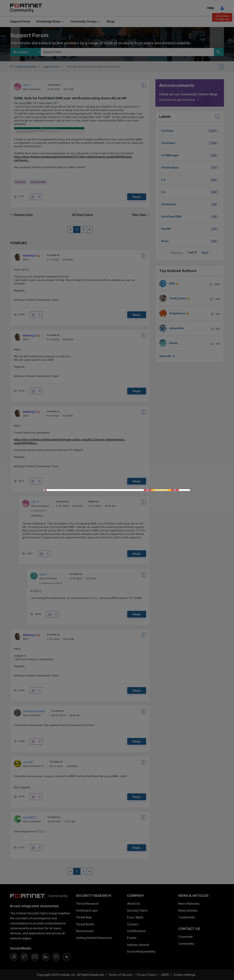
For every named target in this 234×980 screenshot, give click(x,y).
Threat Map (84, 917)
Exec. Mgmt (135, 917)
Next (205, 253)
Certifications (136, 931)
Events (132, 938)
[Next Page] (90, 230)
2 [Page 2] (84, 230)
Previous (177, 253)
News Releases (189, 904)
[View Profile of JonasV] (28, 762)
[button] (50, 131)
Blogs (111, 21)
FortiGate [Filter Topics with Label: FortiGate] (167, 131)
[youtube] (35, 957)
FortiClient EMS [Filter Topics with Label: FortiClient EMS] (171, 217)
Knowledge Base (48, 21)
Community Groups (83, 21)
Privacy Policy (147, 975)
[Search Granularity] (26, 52)
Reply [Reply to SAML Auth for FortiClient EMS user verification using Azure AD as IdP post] (137, 197)
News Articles (188, 910)
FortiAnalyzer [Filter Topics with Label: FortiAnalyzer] (170, 167)
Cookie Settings (184, 975)
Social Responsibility (141, 951)
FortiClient (20, 182)
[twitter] (24, 957)
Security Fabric (137, 910)
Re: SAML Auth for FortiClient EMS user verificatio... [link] (94, 67)
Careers (133, 924)
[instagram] (56, 957)
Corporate (185, 937)
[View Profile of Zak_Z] (43, 574)
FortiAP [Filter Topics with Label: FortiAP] (166, 229)
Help (211, 8)
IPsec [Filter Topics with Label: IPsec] (165, 241)
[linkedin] (46, 957)
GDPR (165, 975)
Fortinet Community (26, 8)
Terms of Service (120, 975)
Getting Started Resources (94, 938)
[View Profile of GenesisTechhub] (34, 711)
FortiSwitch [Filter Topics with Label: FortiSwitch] (169, 204)
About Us (133, 904)
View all (165, 356)
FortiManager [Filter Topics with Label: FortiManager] (170, 155)
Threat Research (87, 904)
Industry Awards (138, 945)
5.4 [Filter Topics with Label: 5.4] (163, 192)
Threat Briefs (85, 924)
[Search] (219, 52)
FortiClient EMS (38, 182)
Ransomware (85, 931)
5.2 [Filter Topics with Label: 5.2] (163, 180)
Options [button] (224, 67)
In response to (51, 583)
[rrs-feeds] (67, 957)
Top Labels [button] (217, 118)
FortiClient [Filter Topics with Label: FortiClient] (168, 143)
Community (186, 944)
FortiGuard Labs (87, 910)
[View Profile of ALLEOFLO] (30, 817)
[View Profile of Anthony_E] (30, 255)
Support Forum (20, 21)
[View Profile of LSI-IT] (27, 85)
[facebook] (14, 957)
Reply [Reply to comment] (137, 315)
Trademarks (187, 917)
